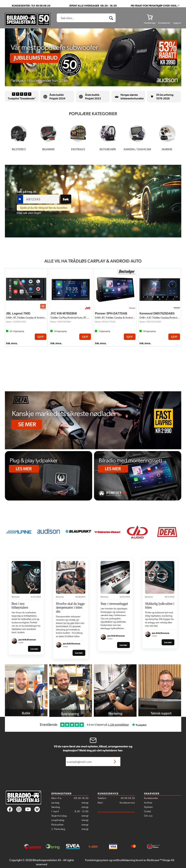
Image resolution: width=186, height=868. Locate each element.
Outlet (148, 811)
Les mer (34, 649)
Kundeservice (127, 802)
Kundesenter (151, 798)
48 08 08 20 (128, 798)
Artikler (148, 802)
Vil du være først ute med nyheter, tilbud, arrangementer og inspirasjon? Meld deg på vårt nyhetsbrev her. (93, 748)
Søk (66, 199)
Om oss (148, 815)
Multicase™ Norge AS (161, 860)
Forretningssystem (97, 860)
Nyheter (149, 807)
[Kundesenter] (164, 17)
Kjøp (41, 337)
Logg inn (177, 23)
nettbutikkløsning (124, 860)
